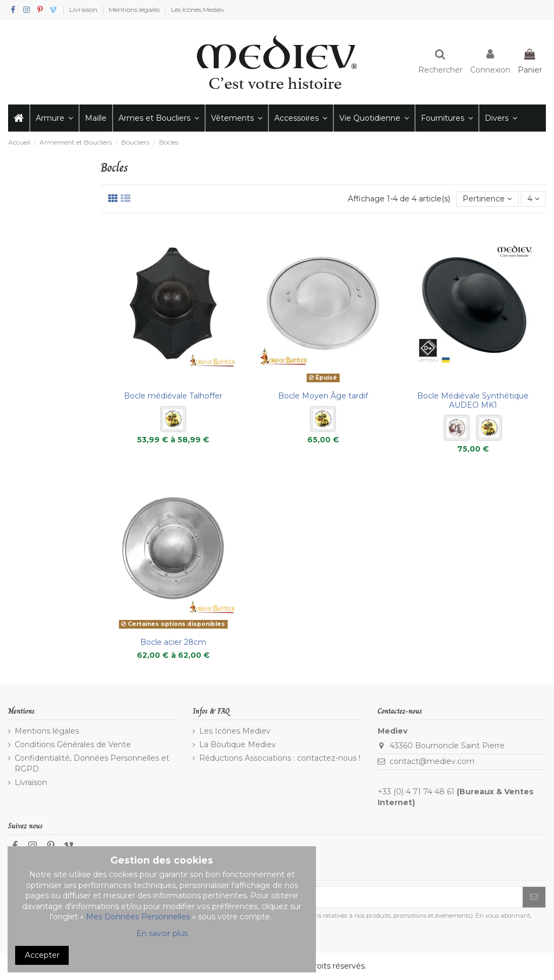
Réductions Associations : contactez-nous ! (280, 758)
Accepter (42, 955)
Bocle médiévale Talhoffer (173, 396)
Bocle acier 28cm (173, 642)
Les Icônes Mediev (198, 9)
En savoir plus (162, 933)
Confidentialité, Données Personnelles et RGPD (92, 763)
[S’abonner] (534, 897)
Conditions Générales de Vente (73, 744)
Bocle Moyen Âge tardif (323, 396)
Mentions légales (135, 9)
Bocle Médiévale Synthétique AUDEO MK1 (473, 400)
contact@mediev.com (432, 761)
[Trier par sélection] (487, 199)
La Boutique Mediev (238, 744)
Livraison (84, 9)
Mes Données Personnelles (138, 917)
